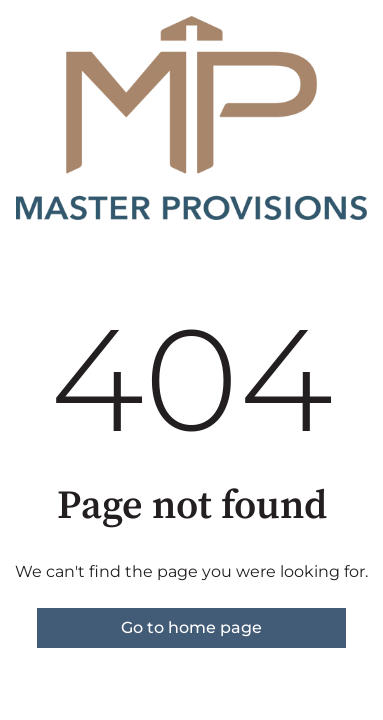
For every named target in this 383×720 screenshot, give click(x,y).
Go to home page (191, 627)
